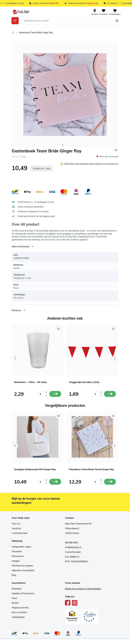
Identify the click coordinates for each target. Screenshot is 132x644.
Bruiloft (15, 603)
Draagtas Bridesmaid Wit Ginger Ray (35, 469)
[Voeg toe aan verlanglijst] (116, 150)
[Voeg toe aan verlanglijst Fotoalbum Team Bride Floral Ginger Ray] (113, 416)
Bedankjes (17, 589)
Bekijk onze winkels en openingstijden (83, 589)
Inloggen (16, 561)
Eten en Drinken (19, 612)
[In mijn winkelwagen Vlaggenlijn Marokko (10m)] (110, 394)
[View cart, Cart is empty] (115, 12)
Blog (14, 575)
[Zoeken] (117, 21)
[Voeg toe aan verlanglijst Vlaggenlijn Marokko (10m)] (113, 329)
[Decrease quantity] (46, 396)
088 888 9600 (71, 543)
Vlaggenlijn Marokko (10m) (84, 382)
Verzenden (17, 551)
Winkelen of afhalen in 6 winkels (33, 212)
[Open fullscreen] (65, 95)
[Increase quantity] (46, 392)
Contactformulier (20, 533)
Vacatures (16, 528)
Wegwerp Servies (20, 608)
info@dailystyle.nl (73, 547)
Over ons (16, 524)
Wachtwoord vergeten (22, 566)
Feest (14, 598)
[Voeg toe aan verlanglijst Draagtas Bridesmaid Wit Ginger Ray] (58, 416)
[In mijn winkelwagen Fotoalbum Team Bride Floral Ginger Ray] (110, 482)
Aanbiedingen (18, 617)
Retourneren (18, 556)
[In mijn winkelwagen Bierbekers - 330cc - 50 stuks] (55, 394)
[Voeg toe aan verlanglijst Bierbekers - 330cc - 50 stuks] (58, 329)
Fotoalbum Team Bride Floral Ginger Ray (91, 469)
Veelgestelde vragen (21, 547)
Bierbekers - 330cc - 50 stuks (30, 382)
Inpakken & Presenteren (23, 593)
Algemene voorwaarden (23, 570)
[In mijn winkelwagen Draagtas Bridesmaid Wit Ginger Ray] (55, 482)
